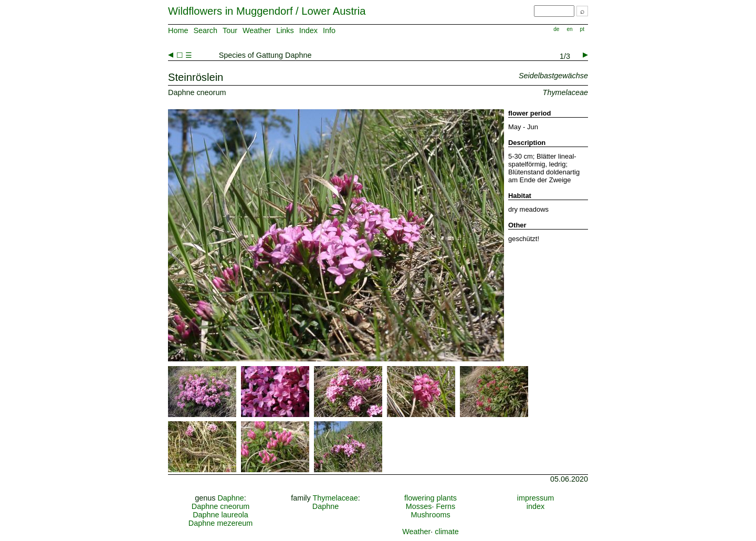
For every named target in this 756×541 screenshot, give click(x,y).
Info (329, 30)
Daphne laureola (220, 515)
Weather (257, 30)
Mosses (419, 506)
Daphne (230, 498)
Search (205, 30)
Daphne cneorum (220, 506)
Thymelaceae (335, 498)
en (569, 29)
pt (582, 29)
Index (308, 30)
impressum (535, 498)
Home (178, 30)
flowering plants (430, 498)
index (535, 506)
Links (285, 30)
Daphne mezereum (220, 523)
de (556, 29)
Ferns (445, 506)
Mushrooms (430, 515)
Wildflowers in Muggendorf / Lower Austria (267, 11)
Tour (230, 30)
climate (447, 532)
